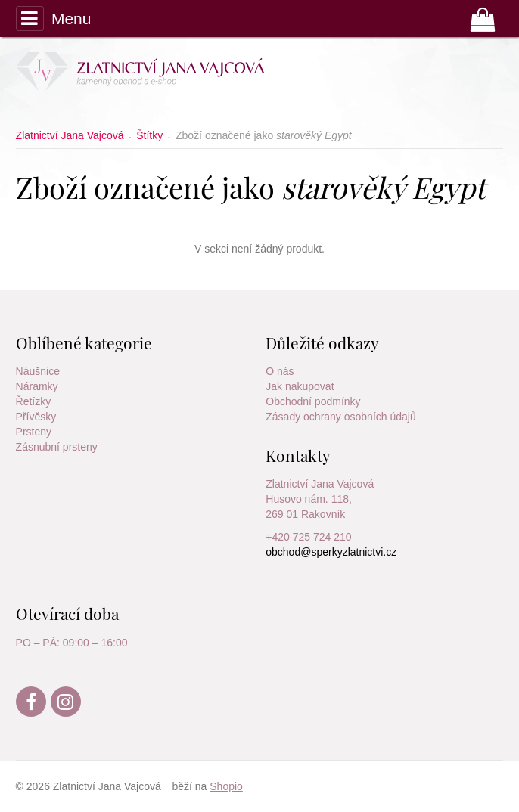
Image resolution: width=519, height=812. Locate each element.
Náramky (37, 386)
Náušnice (38, 371)
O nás (280, 371)
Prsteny (34, 432)
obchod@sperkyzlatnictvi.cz (331, 552)
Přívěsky (36, 417)
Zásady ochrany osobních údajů (340, 417)
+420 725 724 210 (308, 537)
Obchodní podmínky (313, 401)
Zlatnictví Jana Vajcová (320, 484)
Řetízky (34, 401)
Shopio (226, 786)
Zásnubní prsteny (57, 447)
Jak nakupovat (300, 386)
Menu (54, 18)
